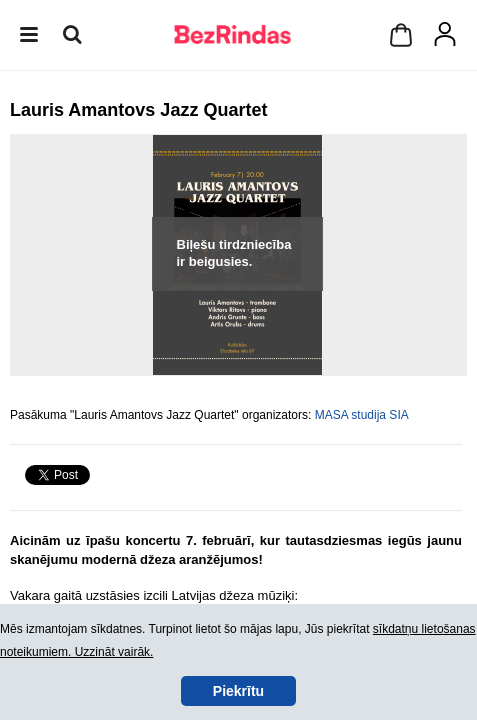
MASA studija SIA (362, 415)
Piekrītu (238, 691)
